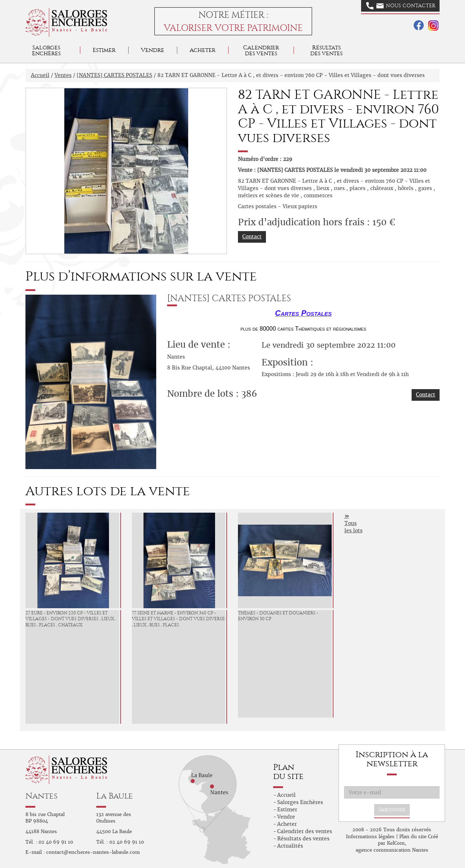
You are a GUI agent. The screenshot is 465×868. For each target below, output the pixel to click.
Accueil (40, 75)
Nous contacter (401, 6)
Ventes (63, 75)
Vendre (153, 50)
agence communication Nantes (392, 850)
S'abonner (392, 810)
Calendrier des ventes (261, 50)
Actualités (290, 846)
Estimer (104, 50)
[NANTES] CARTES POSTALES (114, 75)
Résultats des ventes (303, 839)
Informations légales (370, 837)
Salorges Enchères (300, 802)
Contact (252, 237)
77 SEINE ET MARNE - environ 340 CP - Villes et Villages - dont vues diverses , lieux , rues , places (179, 619)
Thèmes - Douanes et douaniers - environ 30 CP (278, 616)
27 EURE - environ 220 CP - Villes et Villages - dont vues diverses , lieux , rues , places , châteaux (71, 619)
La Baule (115, 796)
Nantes (42, 796)
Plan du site (413, 837)
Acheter (203, 50)
